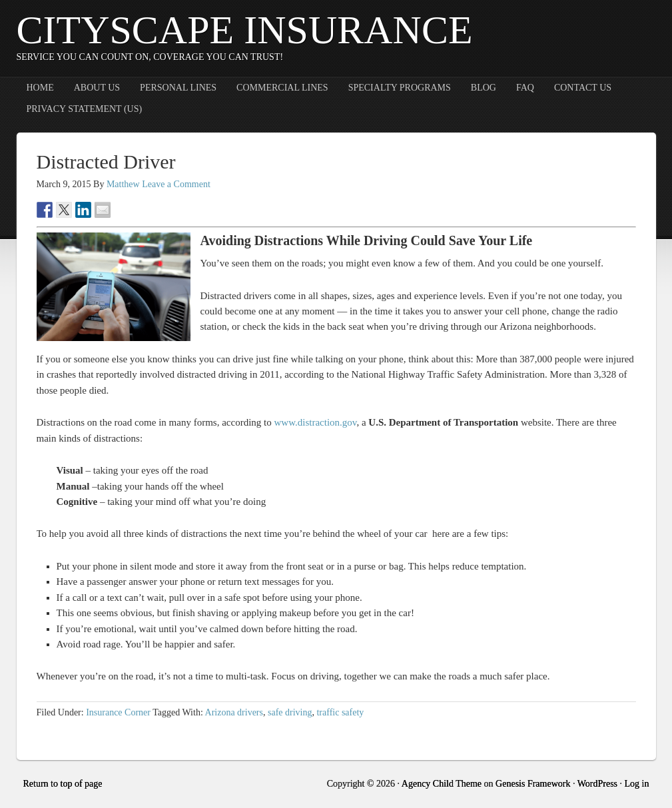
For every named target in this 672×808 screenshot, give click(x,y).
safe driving (290, 712)
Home (40, 88)
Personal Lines (178, 88)
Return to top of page (63, 784)
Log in (637, 784)
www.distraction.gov (316, 422)
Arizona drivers (234, 712)
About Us (97, 88)
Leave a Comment (176, 184)
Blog (484, 88)
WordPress (597, 784)
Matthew (123, 184)
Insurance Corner (118, 712)
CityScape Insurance (245, 30)
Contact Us (583, 88)
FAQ (525, 88)
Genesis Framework (533, 784)
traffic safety (340, 712)
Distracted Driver (106, 162)
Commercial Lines (282, 88)
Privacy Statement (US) (85, 109)
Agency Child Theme (442, 784)
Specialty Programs (400, 88)
